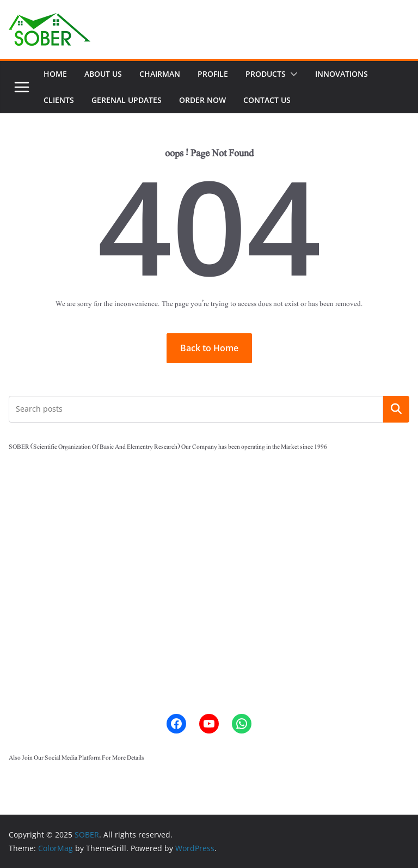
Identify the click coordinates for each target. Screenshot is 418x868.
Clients (59, 100)
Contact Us (267, 100)
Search (396, 409)
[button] (292, 74)
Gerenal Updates (127, 100)
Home (55, 74)
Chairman (160, 74)
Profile (213, 74)
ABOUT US (103, 74)
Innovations (342, 74)
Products (266, 74)
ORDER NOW (202, 100)
